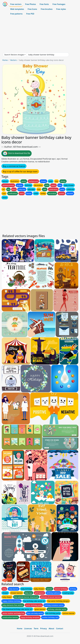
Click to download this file (17, 153)
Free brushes (47, 9)
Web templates (17, 9)
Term (36, 629)
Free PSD (30, 14)
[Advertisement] (40, 34)
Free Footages (59, 4)
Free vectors (16, 4)
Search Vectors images (14, 55)
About (51, 629)
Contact (60, 629)
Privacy (43, 629)
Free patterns (16, 14)
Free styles (61, 9)
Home (5, 60)
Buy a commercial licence (14, 166)
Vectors (13, 60)
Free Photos (30, 4)
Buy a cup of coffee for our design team (20, 171)
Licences (28, 629)
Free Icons (32, 9)
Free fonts (44, 4)
